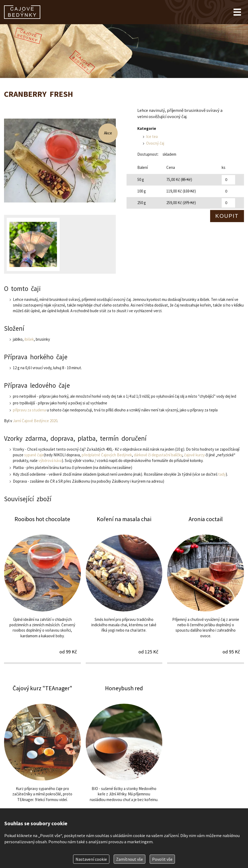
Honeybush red (124, 758)
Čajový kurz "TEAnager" (42, 758)
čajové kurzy (194, 455)
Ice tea (152, 136)
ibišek (29, 339)
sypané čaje (34, 455)
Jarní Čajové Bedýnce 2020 (35, 421)
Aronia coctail (206, 589)
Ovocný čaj (155, 143)
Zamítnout (130, 859)
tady (222, 474)
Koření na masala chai (124, 589)
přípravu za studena (29, 410)
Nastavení (91, 859)
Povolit (162, 859)
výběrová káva (50, 460)
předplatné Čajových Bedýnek (107, 455)
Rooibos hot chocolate (42, 589)
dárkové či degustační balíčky (158, 455)
